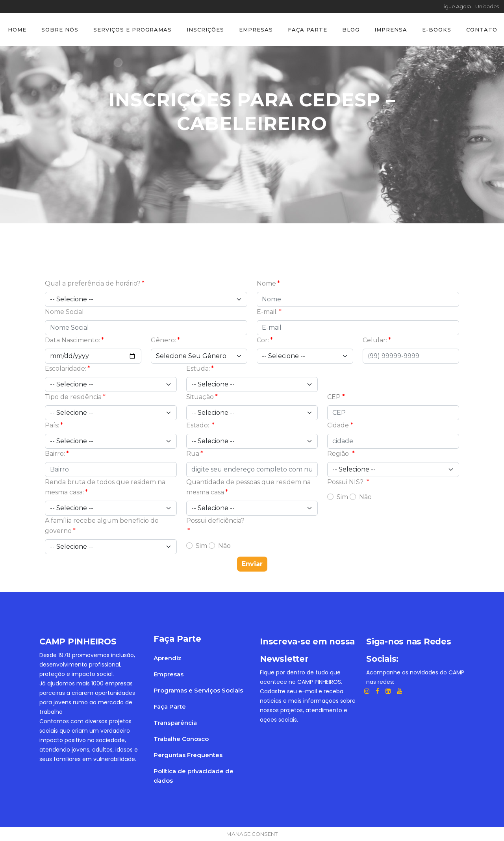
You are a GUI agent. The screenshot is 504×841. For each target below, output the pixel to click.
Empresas (169, 674)
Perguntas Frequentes (188, 755)
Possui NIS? (346, 482)
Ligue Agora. (458, 6)
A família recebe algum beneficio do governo (102, 526)
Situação (200, 397)
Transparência (175, 723)
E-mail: (267, 312)
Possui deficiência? (215, 521)
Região (339, 454)
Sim (342, 497)
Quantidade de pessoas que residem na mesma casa (248, 487)
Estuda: (198, 369)
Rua (193, 454)
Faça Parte (170, 706)
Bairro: (55, 454)
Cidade (338, 425)
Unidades (487, 6)
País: (52, 425)
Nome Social (64, 312)
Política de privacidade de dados (194, 776)
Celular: (375, 340)
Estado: (198, 425)
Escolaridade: (66, 369)
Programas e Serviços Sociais (198, 690)
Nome (266, 283)
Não (365, 497)
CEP (334, 397)
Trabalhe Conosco (181, 739)
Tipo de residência (73, 397)
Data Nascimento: (72, 340)
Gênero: (163, 340)
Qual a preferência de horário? (93, 283)
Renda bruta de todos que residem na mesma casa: (105, 487)
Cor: (263, 340)
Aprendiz (168, 658)
